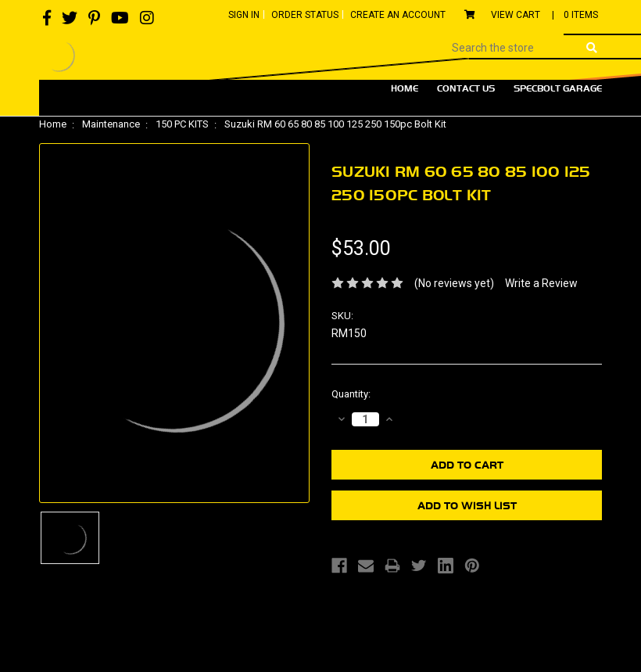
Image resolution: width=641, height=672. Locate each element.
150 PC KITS (182, 124)
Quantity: (351, 394)
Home (405, 88)
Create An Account (398, 15)
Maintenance (111, 124)
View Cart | (531, 15)
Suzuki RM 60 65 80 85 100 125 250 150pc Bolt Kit (335, 124)
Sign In (244, 15)
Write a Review (541, 283)
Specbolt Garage (558, 88)
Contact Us (466, 88)
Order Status (305, 15)
